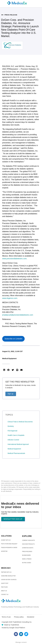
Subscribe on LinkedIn (13, 339)
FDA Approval (12, 431)
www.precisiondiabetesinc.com (14, 259)
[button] (4, 370)
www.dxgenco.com (10, 298)
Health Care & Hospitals (16, 435)
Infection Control (13, 440)
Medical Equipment (9, 359)
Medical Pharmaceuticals (16, 453)
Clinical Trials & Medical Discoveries (20, 422)
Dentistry (11, 426)
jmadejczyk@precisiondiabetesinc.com (18, 315)
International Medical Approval (18, 444)
